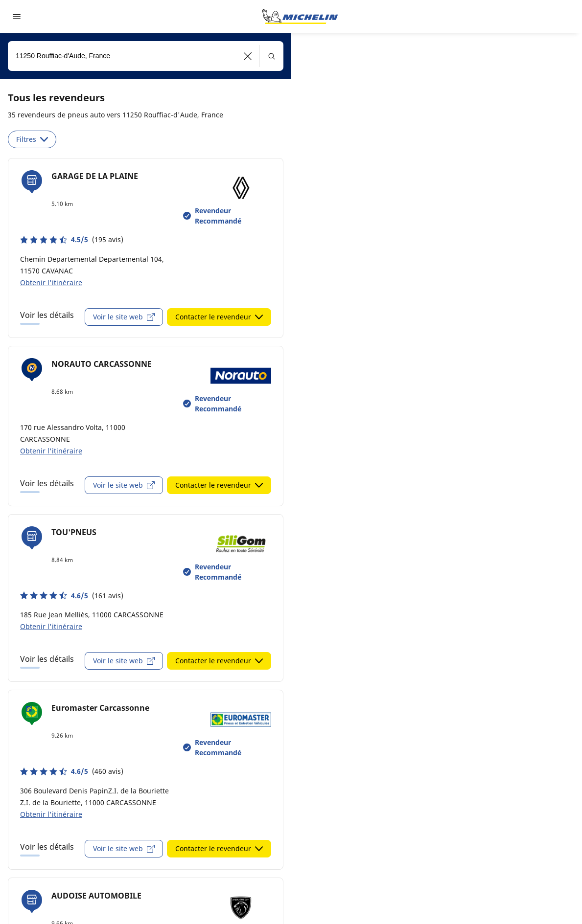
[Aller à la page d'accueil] (300, 17)
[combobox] (146, 56)
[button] (248, 56)
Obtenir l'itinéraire (51, 282)
